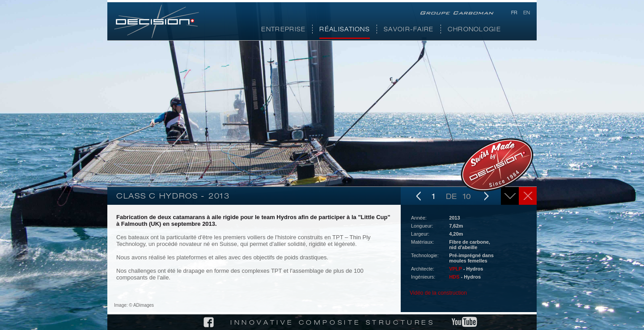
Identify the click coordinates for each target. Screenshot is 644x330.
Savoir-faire (409, 30)
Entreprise (283, 30)
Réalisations (345, 30)
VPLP (455, 269)
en (527, 13)
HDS (454, 277)
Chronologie (474, 30)
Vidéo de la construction (438, 293)
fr (514, 13)
